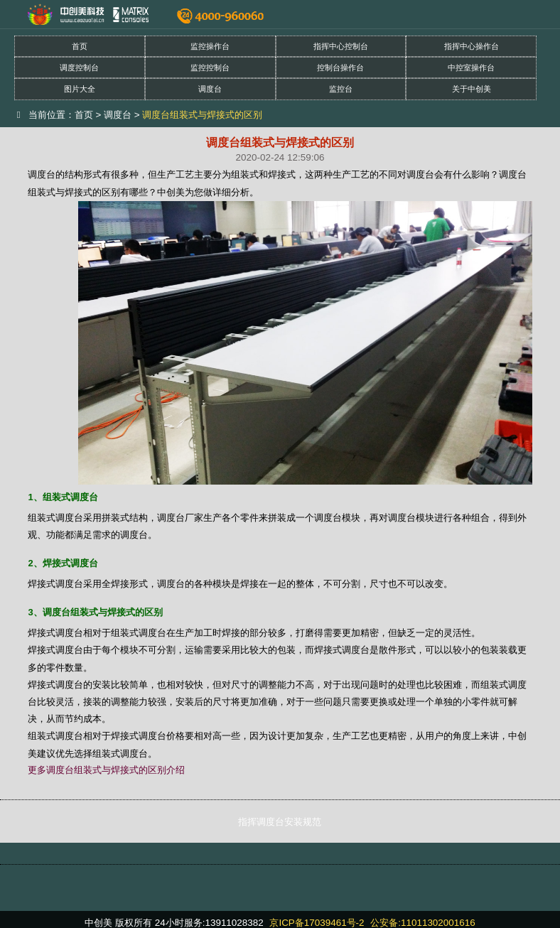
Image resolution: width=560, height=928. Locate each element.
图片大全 (80, 89)
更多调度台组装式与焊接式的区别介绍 (106, 770)
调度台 (210, 89)
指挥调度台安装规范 (280, 822)
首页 (80, 46)
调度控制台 (79, 68)
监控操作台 (210, 46)
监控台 (341, 89)
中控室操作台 (471, 68)
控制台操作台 (340, 68)
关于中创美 (472, 89)
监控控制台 (210, 68)
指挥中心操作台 (472, 46)
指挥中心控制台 (341, 46)
